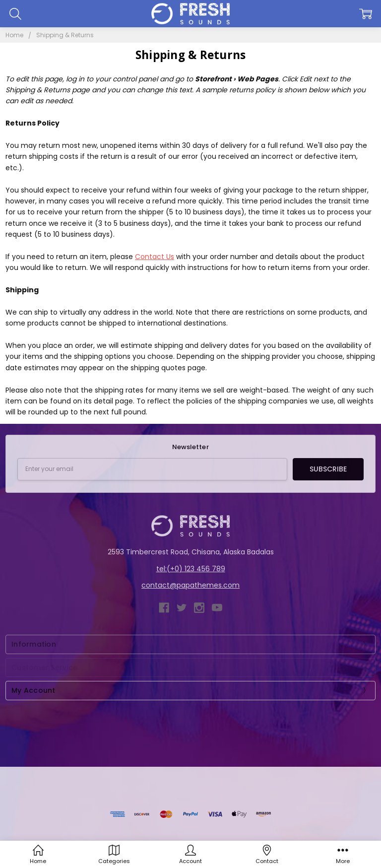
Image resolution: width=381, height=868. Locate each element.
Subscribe (328, 469)
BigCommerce (220, 791)
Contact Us (155, 257)
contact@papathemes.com (190, 585)
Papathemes (301, 791)
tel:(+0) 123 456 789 (191, 569)
